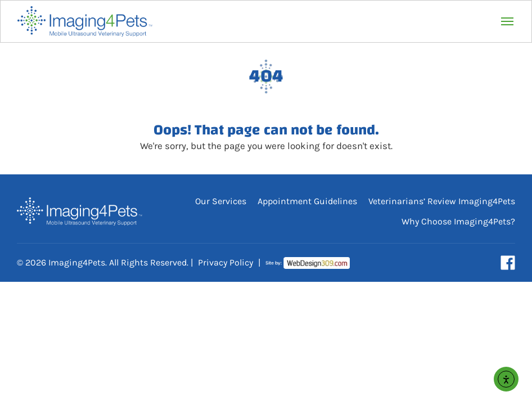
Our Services (221, 201)
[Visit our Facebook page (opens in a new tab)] (508, 263)
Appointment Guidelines (307, 201)
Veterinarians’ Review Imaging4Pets (442, 201)
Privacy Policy (226, 262)
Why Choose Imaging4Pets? (458, 221)
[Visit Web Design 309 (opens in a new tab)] (308, 263)
